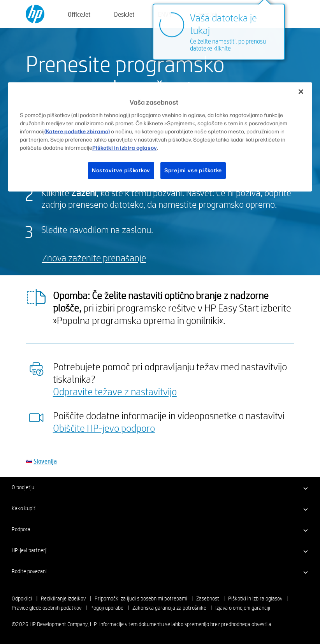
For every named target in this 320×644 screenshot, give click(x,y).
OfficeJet (79, 14)
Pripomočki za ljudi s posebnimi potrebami (141, 598)
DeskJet (124, 14)
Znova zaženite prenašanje (94, 258)
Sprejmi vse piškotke (193, 170)
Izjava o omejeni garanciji (243, 608)
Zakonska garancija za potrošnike (169, 608)
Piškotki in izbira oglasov (255, 598)
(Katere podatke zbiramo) (77, 131)
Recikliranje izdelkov (63, 598)
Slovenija (45, 461)
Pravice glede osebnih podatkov (47, 608)
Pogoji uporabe (107, 608)
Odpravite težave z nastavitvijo (115, 391)
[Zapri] (301, 92)
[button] (160, 487)
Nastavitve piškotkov (121, 170)
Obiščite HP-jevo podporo (104, 428)
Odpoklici (22, 598)
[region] (160, 137)
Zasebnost (208, 598)
